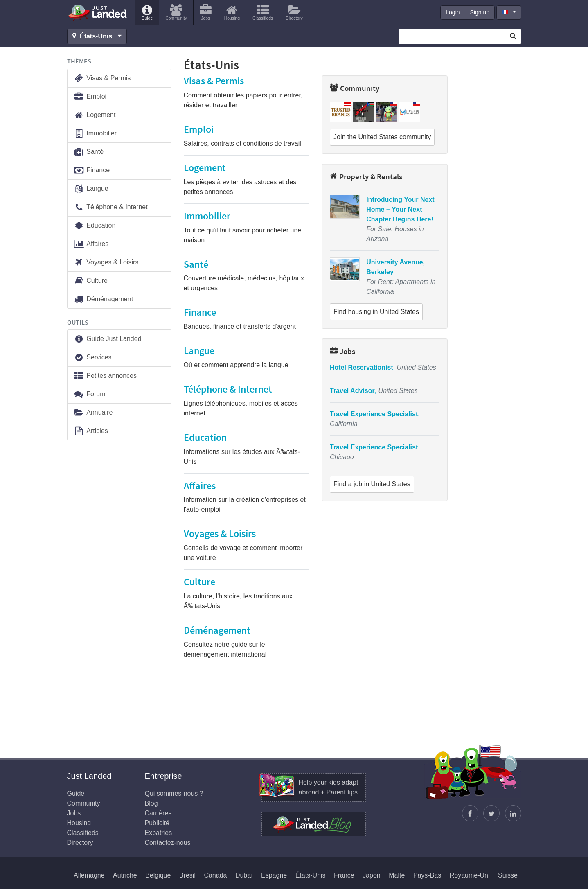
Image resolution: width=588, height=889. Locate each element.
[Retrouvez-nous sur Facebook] (470, 813)
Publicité (157, 823)
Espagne (274, 875)
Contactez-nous (168, 843)
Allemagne (89, 875)
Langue (91, 189)
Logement (95, 115)
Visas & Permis (102, 78)
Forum (90, 394)
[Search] (513, 36)
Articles (91, 431)
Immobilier (95, 134)
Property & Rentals (366, 176)
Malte (397, 875)
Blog (151, 803)
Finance (92, 170)
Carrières (158, 813)
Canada (215, 875)
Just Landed (98, 13)
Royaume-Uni (470, 875)
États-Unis (311, 875)
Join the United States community (382, 137)
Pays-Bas (427, 875)
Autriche (125, 875)
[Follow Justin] (491, 813)
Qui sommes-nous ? (174, 793)
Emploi (90, 97)
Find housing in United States (376, 312)
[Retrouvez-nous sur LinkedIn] (513, 813)
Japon (372, 875)
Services (93, 358)
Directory (80, 843)
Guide (76, 793)
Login (453, 12)
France (344, 875)
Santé (89, 152)
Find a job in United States (372, 484)
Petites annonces (105, 376)
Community (355, 88)
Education (95, 226)
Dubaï (244, 875)
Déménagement (104, 299)
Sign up (480, 12)
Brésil (187, 875)
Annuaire (93, 413)
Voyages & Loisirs (106, 263)
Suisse (508, 875)
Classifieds (83, 833)
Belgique (158, 875)
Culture (91, 281)
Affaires (91, 244)
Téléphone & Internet (111, 207)
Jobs (342, 351)
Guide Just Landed (108, 339)
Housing (79, 823)
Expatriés (159, 833)
